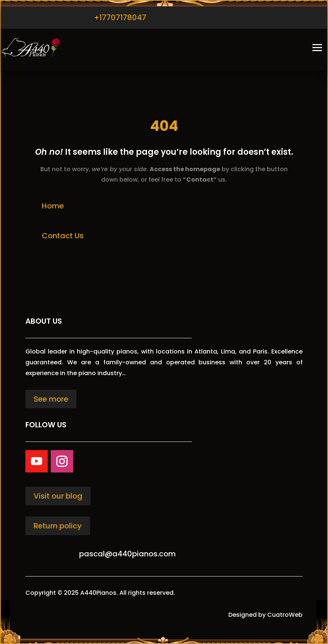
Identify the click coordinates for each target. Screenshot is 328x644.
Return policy (58, 526)
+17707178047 (120, 18)
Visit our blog (58, 496)
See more (51, 399)
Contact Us (63, 236)
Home (53, 206)
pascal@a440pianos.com (127, 554)
